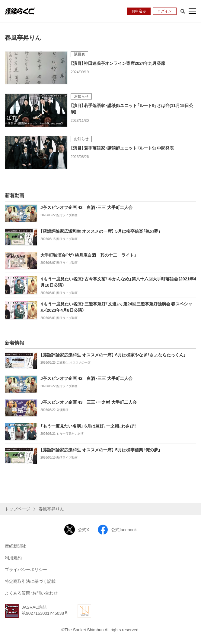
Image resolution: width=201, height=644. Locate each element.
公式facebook (117, 530)
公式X (77, 530)
